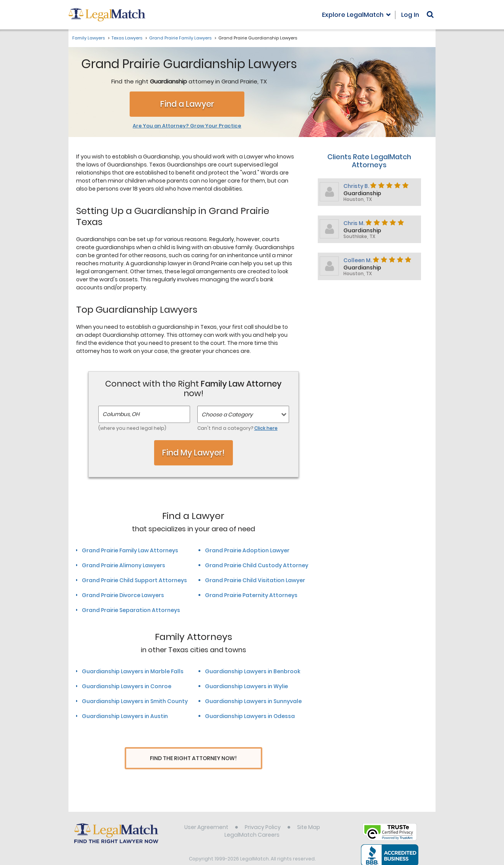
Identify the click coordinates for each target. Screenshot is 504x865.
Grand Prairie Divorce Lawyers (123, 595)
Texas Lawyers (127, 38)
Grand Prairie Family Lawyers (180, 38)
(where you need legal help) (132, 428)
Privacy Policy (263, 813)
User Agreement (206, 813)
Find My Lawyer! (193, 453)
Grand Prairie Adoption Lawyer (247, 550)
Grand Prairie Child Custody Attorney (257, 565)
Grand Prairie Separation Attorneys (131, 610)
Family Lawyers (89, 38)
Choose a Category (227, 415)
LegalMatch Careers (252, 820)
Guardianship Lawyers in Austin (125, 716)
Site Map (309, 813)
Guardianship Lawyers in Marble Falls (133, 671)
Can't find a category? (237, 428)
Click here (266, 428)
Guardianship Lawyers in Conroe (127, 686)
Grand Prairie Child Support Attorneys (134, 580)
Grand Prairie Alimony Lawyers (124, 565)
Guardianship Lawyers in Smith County (135, 701)
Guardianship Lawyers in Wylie (246, 686)
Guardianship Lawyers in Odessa (250, 716)
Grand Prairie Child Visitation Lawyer (255, 580)
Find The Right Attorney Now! (193, 758)
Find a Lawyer (187, 104)
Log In (410, 15)
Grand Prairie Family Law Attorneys (130, 550)
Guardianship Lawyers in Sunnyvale (253, 701)
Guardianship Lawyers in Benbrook (253, 671)
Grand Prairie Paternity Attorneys (251, 595)
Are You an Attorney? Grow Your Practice (187, 126)
